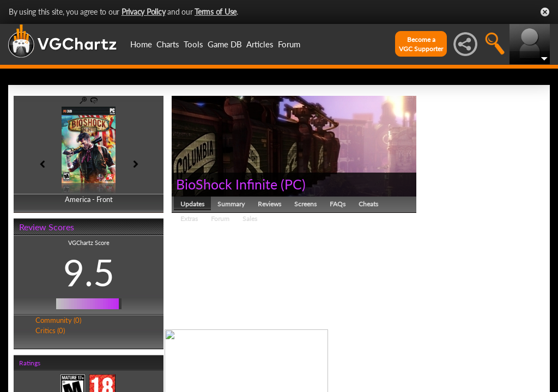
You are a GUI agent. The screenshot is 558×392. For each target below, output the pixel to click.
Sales (250, 219)
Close (545, 12)
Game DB (225, 44)
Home (141, 44)
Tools (193, 44)
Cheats (368, 204)
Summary (231, 204)
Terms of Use (216, 12)
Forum (289, 44)
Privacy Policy (144, 12)
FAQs (338, 204)
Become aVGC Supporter (421, 44)
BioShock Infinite (227, 184)
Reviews (269, 204)
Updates (192, 204)
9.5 (89, 272)
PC (293, 184)
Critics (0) (50, 330)
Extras (189, 219)
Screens (305, 204)
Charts (168, 44)
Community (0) (58, 320)
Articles (260, 44)
